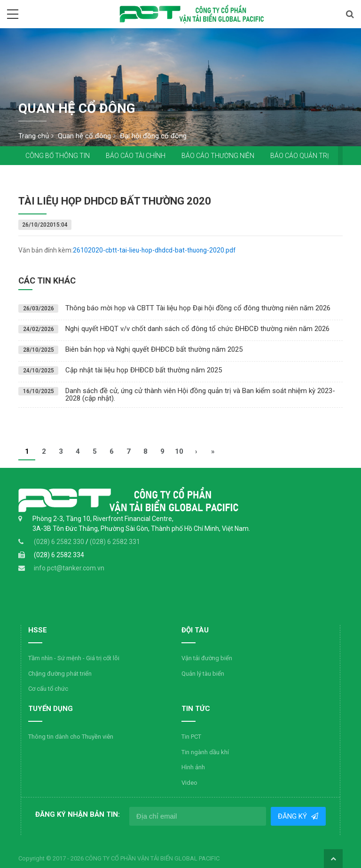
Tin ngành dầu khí (52, 752)
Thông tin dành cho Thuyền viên (284, 658)
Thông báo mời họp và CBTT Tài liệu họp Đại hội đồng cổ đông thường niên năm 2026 (198, 308)
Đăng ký (294, 816)
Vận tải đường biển (160, 658)
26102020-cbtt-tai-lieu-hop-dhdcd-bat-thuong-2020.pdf (156, 250)
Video (37, 783)
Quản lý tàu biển (156, 674)
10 (179, 451)
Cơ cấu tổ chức (48, 689)
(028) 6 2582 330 (60, 542)
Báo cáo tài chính (136, 156)
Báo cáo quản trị (300, 156)
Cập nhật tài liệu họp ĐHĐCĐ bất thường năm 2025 (144, 370)
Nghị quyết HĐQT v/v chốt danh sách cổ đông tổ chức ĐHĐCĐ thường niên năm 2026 (197, 329)
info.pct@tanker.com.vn (69, 568)
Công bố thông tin (58, 156)
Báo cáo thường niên (218, 156)
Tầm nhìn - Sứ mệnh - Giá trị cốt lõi (74, 658)
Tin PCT (39, 737)
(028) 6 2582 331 (115, 542)
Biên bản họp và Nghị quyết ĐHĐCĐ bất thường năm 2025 (154, 349)
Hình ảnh (40, 767)
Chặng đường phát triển (60, 674)
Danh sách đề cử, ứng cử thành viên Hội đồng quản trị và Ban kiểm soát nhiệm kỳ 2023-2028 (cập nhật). (200, 395)
